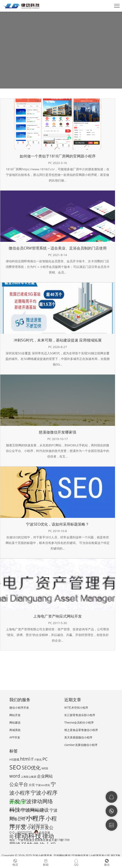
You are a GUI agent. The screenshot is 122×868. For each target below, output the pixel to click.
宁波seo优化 (43, 785)
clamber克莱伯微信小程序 (81, 745)
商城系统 (15, 730)
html (25, 759)
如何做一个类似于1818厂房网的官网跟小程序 (58, 156)
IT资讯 (38, 760)
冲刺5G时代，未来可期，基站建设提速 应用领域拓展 (58, 340)
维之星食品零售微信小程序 (81, 730)
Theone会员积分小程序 (79, 723)
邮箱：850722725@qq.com (27, 810)
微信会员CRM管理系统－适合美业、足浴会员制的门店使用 (57, 248)
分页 (32, 785)
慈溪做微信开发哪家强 (57, 432)
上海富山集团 (29, 777)
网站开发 (15, 715)
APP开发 (15, 737)
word (15, 776)
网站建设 (15, 723)
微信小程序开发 (19, 708)
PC (45, 759)
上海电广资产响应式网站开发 (57, 616)
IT (32, 759)
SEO (15, 767)
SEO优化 (31, 767)
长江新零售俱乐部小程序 (80, 715)
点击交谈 (42, 832)
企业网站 (45, 776)
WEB (45, 768)
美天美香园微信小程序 (78, 737)
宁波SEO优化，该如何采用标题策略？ (57, 524)
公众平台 (19, 784)
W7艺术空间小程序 (76, 708)
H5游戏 (14, 759)
